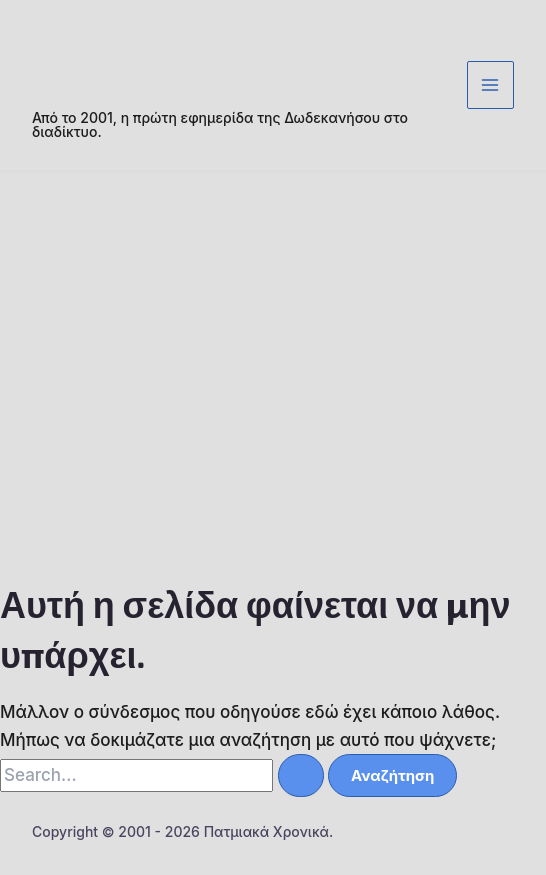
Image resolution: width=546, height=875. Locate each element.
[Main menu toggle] (491, 85)
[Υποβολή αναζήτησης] (301, 775)
